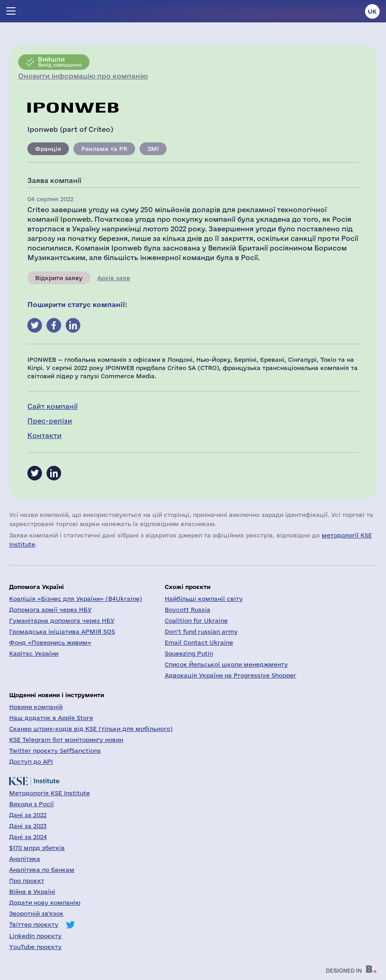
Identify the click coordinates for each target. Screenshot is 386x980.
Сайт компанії (52, 406)
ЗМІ (153, 149)
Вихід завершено (60, 62)
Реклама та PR (104, 149)
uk (372, 11)
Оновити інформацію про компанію (83, 76)
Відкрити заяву (59, 278)
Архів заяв (114, 278)
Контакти (44, 435)
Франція (48, 149)
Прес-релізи (50, 421)
